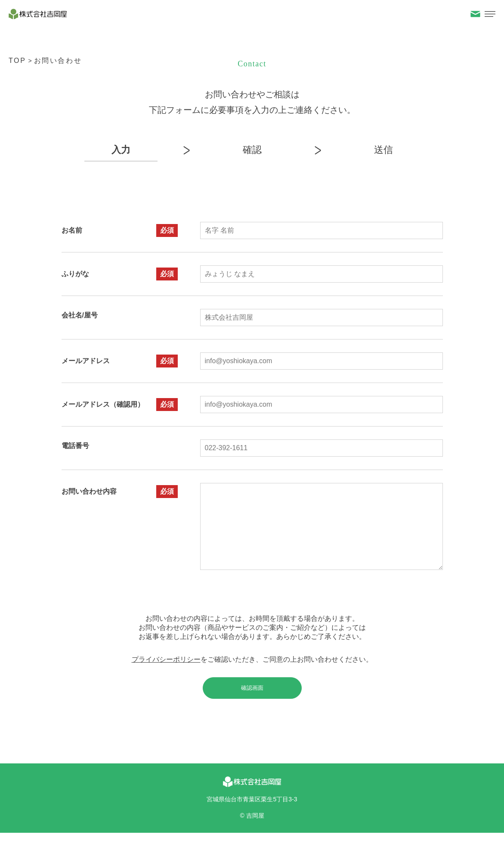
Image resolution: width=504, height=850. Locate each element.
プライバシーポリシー (166, 677)
